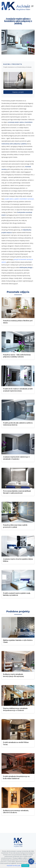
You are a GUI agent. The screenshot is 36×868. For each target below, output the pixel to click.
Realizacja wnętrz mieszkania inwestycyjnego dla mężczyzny (13, 675)
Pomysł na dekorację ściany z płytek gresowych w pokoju (15, 526)
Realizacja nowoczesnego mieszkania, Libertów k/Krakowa (16, 811)
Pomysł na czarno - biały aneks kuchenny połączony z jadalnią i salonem (17, 356)
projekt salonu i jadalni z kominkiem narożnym (19, 199)
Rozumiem (25, 866)
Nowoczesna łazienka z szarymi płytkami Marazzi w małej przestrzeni (17, 492)
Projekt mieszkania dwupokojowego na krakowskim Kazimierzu (16, 777)
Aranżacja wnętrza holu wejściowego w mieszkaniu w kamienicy (16, 458)
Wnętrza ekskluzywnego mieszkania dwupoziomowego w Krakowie (15, 709)
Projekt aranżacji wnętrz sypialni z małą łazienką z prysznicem (17, 594)
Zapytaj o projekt (18, 92)
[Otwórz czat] (31, 861)
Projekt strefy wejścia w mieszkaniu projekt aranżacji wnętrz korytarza (18, 390)
